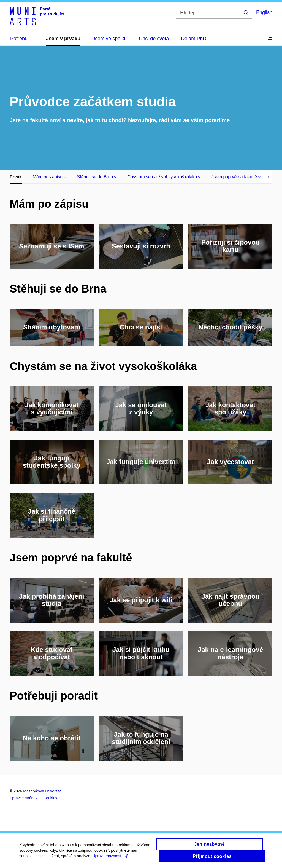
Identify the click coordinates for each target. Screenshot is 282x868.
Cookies (50, 798)
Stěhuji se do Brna (97, 177)
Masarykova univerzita (42, 791)
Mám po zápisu (49, 177)
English (264, 12)
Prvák (16, 177)
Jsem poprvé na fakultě (236, 177)
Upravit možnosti (110, 859)
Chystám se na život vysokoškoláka (164, 177)
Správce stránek (24, 798)
